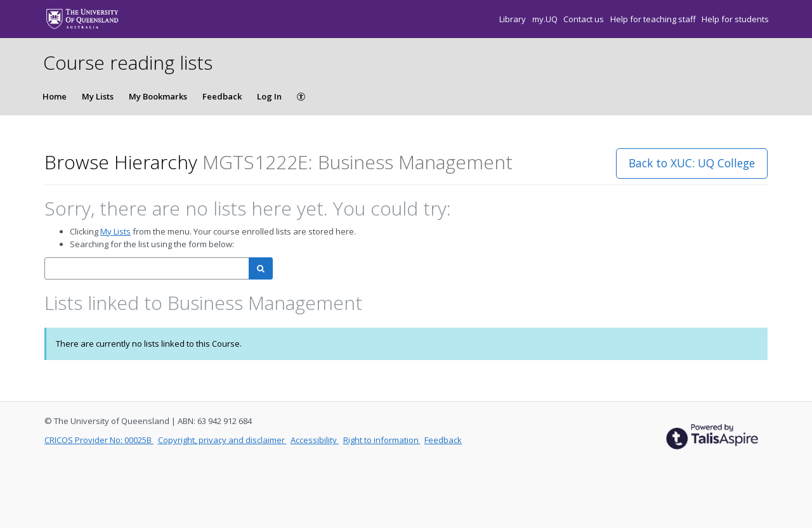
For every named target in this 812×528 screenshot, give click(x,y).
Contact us (585, 19)
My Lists (98, 96)
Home (55, 96)
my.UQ (546, 19)
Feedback (222, 96)
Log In (269, 96)
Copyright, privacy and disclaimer (222, 440)
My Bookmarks (158, 96)
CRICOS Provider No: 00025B (99, 440)
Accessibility (315, 440)
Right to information (382, 440)
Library (514, 19)
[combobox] (147, 268)
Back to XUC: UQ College (692, 163)
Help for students (735, 19)
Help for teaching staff (654, 19)
